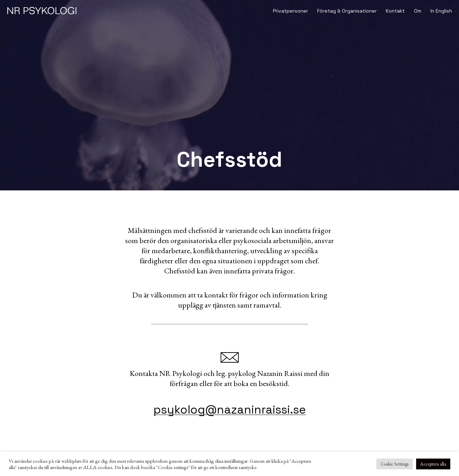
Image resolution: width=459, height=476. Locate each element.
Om (418, 11)
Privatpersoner (290, 11)
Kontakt (395, 11)
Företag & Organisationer (347, 11)
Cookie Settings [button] (395, 464)
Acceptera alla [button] (433, 464)
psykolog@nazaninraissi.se (229, 410)
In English (441, 11)
